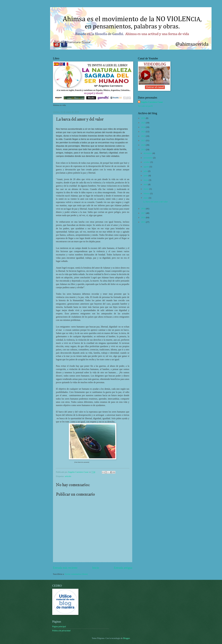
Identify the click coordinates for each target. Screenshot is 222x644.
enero (146, 198)
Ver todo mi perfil (145, 106)
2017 (143, 213)
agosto (147, 167)
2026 (143, 118)
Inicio (96, 568)
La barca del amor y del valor (155, 202)
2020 (143, 145)
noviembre (148, 158)
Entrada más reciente (65, 568)
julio (146, 171)
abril (146, 184)
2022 (143, 136)
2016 (143, 217)
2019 (143, 150)
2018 (143, 209)
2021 (143, 140)
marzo (146, 189)
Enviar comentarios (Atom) (76, 574)
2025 (143, 123)
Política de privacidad (61, 631)
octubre (147, 162)
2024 (143, 127)
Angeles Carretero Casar (152, 102)
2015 (143, 222)
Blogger (127, 638)
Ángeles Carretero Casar (71, 42)
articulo (68, 476)
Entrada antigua (123, 568)
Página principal (59, 626)
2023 (143, 132)
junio (146, 176)
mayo (146, 180)
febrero (147, 193)
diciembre (148, 153)
